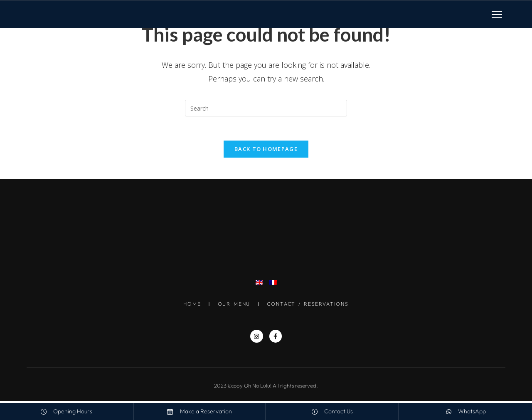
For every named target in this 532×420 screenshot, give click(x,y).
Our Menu (234, 305)
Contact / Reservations (309, 305)
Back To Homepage (266, 150)
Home (191, 305)
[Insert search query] (266, 108)
